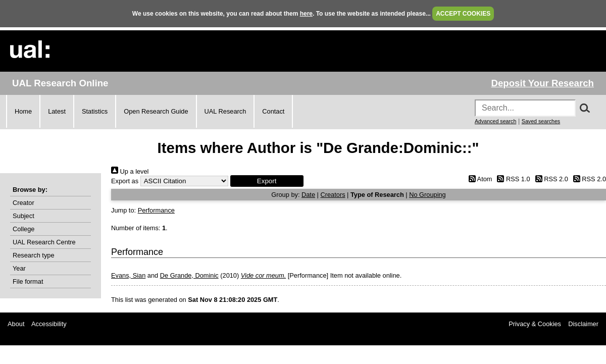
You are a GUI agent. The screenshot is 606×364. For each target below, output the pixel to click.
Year (19, 268)
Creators (333, 195)
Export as (125, 181)
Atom (478, 179)
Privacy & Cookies (535, 324)
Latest (57, 111)
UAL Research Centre (44, 242)
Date (308, 195)
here (306, 14)
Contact (273, 111)
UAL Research (225, 111)
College (23, 229)
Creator (23, 203)
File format (28, 281)
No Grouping (427, 195)
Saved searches (541, 121)
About (16, 324)
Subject (23, 216)
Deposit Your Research (542, 83)
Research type (34, 255)
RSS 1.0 (512, 179)
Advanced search (495, 121)
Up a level (130, 171)
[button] (267, 181)
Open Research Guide (156, 111)
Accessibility (49, 324)
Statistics (95, 111)
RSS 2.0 (550, 179)
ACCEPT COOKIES (463, 14)
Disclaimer (583, 324)
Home (23, 111)
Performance (156, 210)
